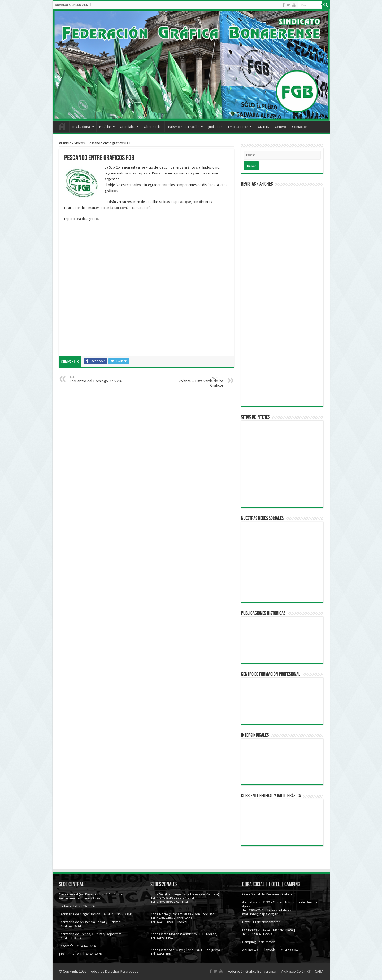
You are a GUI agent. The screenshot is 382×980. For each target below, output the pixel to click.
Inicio (62, 126)
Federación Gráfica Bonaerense (252, 971)
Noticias (105, 127)
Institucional (81, 127)
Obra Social (153, 127)
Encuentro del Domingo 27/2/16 (97, 379)
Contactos (300, 127)
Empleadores (238, 127)
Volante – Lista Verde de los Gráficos (196, 381)
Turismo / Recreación (183, 127)
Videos (79, 143)
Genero (281, 127)
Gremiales (128, 127)
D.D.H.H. (263, 127)
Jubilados (215, 127)
